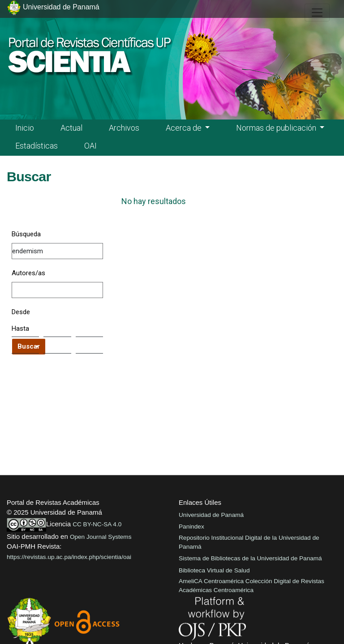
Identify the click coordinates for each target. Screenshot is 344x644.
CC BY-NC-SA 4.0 (97, 524)
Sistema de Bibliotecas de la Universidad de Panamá (250, 558)
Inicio (25, 128)
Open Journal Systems (101, 537)
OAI (90, 146)
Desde (21, 312)
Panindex (191, 527)
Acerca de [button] (185, 128)
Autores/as (28, 273)
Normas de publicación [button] (277, 128)
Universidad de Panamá (211, 515)
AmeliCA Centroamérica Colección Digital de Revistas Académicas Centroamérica (252, 586)
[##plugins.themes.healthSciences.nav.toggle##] (317, 13)
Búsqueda (26, 234)
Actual (71, 128)
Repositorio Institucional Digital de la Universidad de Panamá (249, 542)
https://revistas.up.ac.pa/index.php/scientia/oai (69, 557)
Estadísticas (37, 146)
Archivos (124, 128)
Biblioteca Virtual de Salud (214, 570)
